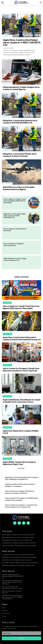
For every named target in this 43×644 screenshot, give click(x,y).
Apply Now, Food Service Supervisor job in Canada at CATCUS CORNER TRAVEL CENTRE (12, 597)
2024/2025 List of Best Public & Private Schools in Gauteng (19, 557)
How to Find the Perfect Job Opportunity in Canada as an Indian (12, 587)
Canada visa (7, 36)
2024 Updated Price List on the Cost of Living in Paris (17, 540)
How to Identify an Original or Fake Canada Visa (14, 244)
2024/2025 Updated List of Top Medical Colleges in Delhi (18, 565)
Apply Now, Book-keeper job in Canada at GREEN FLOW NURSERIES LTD (13, 576)
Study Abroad (7, 184)
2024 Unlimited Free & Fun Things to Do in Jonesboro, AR (15, 259)
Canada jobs (7, 84)
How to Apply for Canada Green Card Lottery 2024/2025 (18, 535)
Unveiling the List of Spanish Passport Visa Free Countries (19, 543)
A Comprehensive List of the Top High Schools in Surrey (18, 555)
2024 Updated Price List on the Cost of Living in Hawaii (18, 537)
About (4, 608)
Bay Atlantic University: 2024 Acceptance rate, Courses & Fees (20, 563)
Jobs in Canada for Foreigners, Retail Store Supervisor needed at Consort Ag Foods (21, 370)
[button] (41, 2)
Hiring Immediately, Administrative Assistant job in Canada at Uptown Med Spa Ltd (12, 582)
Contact (4, 616)
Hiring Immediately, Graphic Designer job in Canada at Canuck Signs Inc (21, 88)
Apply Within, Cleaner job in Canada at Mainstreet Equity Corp (19, 463)
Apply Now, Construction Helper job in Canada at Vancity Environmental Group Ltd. (22, 338)
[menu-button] (2, 2)
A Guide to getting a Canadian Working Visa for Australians (19, 545)
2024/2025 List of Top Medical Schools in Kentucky (17, 560)
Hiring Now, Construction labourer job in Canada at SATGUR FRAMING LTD (20, 122)
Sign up (21, 638)
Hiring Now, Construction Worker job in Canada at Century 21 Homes (20, 155)
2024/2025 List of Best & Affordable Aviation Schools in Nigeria (19, 188)
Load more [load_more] (22, 468)
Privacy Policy (6, 613)
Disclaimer (5, 611)
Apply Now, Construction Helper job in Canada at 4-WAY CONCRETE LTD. (22, 42)
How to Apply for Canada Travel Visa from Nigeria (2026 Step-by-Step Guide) (15, 201)
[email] (21, 633)
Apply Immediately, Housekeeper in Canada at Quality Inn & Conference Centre (22, 401)
